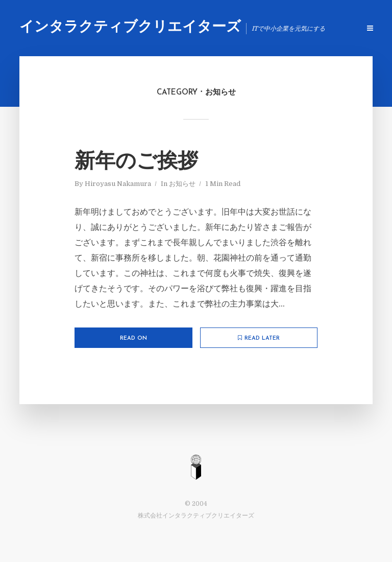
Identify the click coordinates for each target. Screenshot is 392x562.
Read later (259, 338)
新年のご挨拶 (136, 162)
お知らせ (182, 184)
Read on (133, 338)
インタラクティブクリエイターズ (130, 28)
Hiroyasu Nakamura (118, 184)
